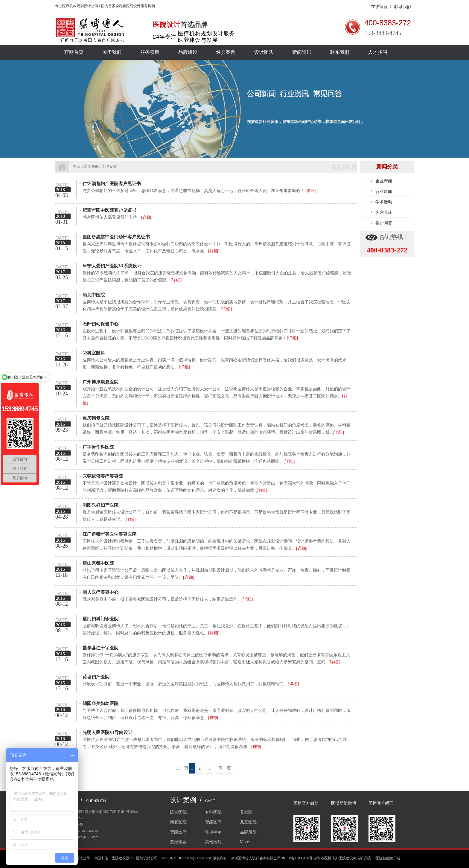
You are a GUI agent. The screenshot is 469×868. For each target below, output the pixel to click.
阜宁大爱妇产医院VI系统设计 (112, 266)
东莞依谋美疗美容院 (103, 476)
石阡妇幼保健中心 (100, 324)
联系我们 (403, 7)
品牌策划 (248, 832)
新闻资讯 (302, 52)
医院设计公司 (147, 858)
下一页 (225, 768)
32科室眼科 (94, 353)
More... (246, 842)
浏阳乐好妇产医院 (100, 505)
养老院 (246, 812)
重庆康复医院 (96, 418)
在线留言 (379, 7)
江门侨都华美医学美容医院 (109, 534)
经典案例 (226, 52)
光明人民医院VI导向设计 (108, 733)
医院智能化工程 (388, 858)
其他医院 (213, 842)
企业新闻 (384, 181)
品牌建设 (188, 52)
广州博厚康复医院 (100, 382)
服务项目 (150, 52)
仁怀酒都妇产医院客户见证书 (112, 184)
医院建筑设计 (122, 858)
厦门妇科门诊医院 (100, 619)
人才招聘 (378, 52)
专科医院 (213, 812)
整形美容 (178, 842)
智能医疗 (213, 822)
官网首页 (74, 52)
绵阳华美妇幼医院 (100, 703)
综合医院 (178, 812)
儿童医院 (248, 822)
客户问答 (384, 223)
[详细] (310, 191)
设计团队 (264, 52)
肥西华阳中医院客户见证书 (109, 210)
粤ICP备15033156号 (297, 858)
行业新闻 (384, 191)
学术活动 (384, 202)
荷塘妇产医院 (96, 677)
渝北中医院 (94, 295)
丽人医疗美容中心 (100, 592)
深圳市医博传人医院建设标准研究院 (342, 858)
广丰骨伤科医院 (98, 447)
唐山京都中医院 (98, 563)
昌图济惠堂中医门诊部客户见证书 (116, 237)
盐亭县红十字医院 (100, 648)
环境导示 (213, 832)
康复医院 (178, 822)
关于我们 (112, 52)
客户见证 (384, 212)
